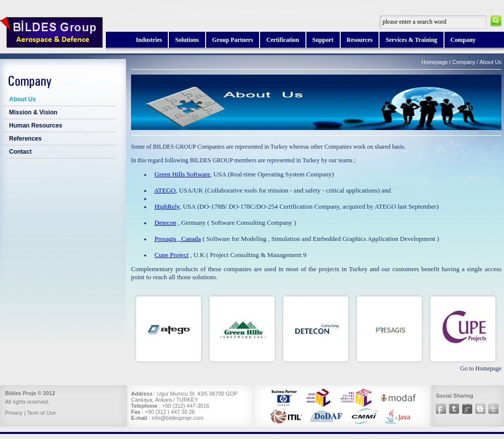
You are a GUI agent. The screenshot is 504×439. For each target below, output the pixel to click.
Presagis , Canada (178, 239)
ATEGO (165, 190)
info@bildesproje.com (178, 418)
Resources (360, 40)
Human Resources (36, 126)
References (25, 139)
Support (323, 40)
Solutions (187, 40)
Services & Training (411, 40)
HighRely (167, 206)
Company (463, 40)
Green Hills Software (182, 174)
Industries (149, 40)
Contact (20, 152)
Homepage (434, 62)
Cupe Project (172, 255)
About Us (22, 99)
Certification (282, 40)
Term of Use (41, 413)
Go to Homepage (481, 368)
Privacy (14, 413)
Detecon (166, 223)
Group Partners (233, 40)
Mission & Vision (33, 112)
